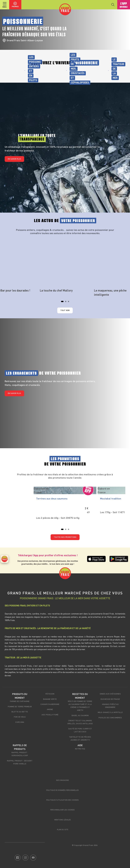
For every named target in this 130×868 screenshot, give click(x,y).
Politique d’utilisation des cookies (63, 800)
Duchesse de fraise (110, 699)
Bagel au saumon (80, 715)
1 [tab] (63, 302)
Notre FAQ (80, 749)
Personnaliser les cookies (63, 810)
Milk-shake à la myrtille (110, 712)
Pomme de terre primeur (20, 706)
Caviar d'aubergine (50, 704)
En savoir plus (14, 159)
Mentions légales (63, 820)
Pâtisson (50, 694)
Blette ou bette (20, 712)
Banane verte (50, 699)
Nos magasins (63, 780)
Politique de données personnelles (63, 790)
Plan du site (63, 829)
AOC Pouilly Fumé (50, 715)
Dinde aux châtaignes (110, 694)
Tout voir (65, 310)
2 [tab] (67, 302)
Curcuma (20, 722)
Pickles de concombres (110, 717)
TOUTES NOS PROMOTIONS (65, 537)
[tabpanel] (65, 265)
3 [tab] (69, 302)
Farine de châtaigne (20, 701)
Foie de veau (20, 717)
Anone (50, 709)
